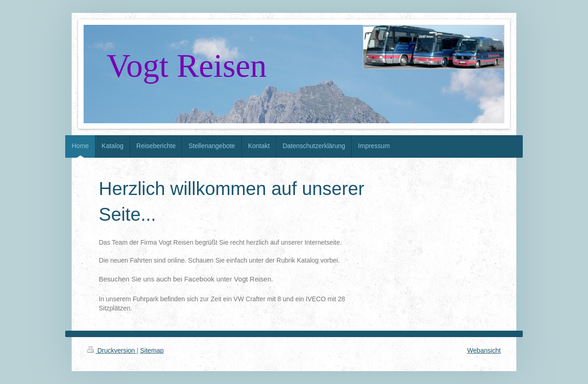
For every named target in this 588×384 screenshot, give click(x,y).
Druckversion (112, 350)
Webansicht (484, 350)
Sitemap (152, 350)
